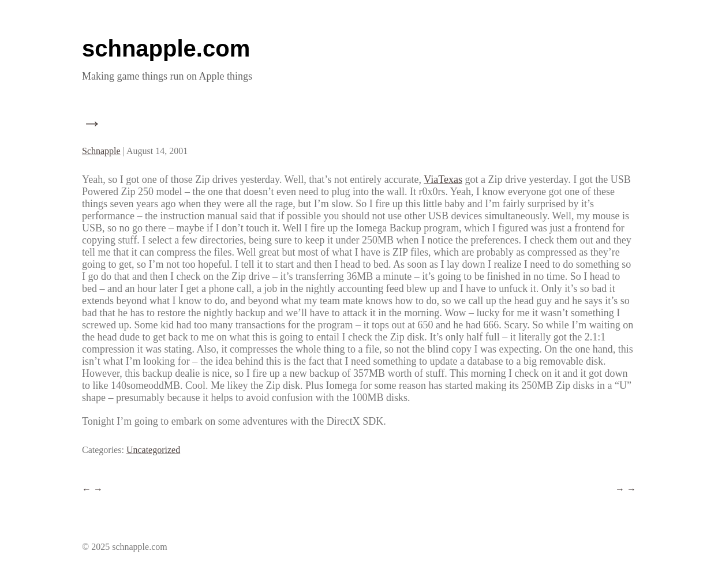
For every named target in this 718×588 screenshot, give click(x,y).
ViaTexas (443, 179)
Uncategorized (153, 450)
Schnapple (101, 151)
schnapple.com (166, 48)
